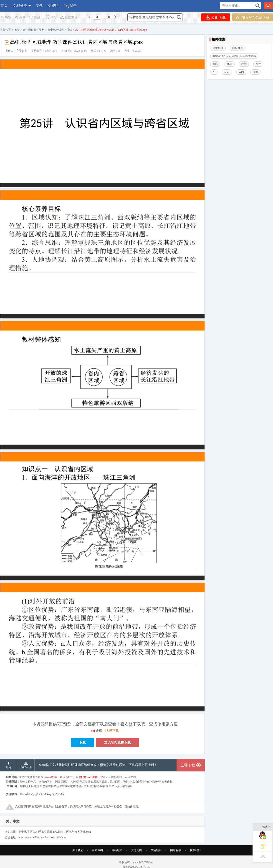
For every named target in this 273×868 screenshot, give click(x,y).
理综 (69, 30)
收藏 (34, 17)
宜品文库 (22, 51)
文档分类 (20, 6)
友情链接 (156, 856)
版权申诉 (69, 17)
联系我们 (195, 856)
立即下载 (216, 17)
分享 (20, 17)
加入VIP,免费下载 (253, 17)
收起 (267, 827)
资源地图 (136, 856)
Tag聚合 (70, 6)
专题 (39, 6)
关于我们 (78, 856)
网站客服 (176, 856)
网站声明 (97, 856)
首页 (4, 6)
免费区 (53, 6)
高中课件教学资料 (34, 30)
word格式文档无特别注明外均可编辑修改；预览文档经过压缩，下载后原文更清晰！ (98, 771)
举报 (51, 17)
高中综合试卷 (56, 30)
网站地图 (117, 856)
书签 (6, 17)
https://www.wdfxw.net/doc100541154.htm (42, 843)
